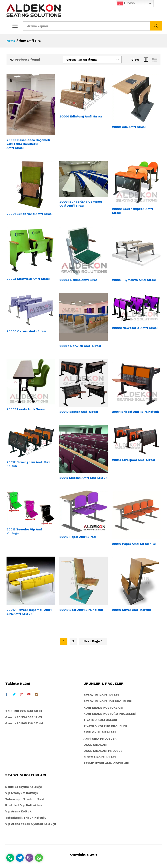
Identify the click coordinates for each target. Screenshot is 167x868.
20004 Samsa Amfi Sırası (79, 280)
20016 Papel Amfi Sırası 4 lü (134, 544)
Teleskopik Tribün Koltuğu (26, 818)
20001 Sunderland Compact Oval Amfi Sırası (81, 204)
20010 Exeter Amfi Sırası (79, 412)
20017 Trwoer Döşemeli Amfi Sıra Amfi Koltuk (29, 612)
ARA (156, 26)
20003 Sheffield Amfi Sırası (28, 279)
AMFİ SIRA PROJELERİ (100, 739)
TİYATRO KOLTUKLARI (100, 720)
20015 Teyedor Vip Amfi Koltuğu (25, 531)
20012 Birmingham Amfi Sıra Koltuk (28, 464)
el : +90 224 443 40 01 (25, 711)
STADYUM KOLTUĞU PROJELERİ (108, 701)
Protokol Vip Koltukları (23, 805)
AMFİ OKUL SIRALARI (100, 732)
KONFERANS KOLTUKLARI (103, 708)
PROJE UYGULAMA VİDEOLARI (106, 763)
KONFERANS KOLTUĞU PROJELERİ (110, 714)
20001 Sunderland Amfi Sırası (29, 214)
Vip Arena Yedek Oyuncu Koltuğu (31, 824)
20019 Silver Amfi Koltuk (131, 610)
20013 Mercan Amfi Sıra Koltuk (83, 478)
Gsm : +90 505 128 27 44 (24, 723)
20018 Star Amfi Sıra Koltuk (81, 610)
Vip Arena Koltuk (18, 811)
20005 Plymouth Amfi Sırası (134, 280)
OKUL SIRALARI (95, 745)
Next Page (93, 641)
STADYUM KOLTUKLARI (101, 695)
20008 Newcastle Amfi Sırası (135, 328)
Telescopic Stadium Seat (25, 799)
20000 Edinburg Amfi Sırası (81, 116)
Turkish (126, 3)
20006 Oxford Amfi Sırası (26, 331)
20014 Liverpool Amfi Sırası (133, 460)
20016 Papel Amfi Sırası (78, 537)
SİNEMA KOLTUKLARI (100, 757)
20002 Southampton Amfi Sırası (132, 211)
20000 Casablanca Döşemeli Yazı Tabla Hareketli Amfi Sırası (28, 144)
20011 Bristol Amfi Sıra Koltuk (135, 412)
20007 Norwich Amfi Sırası (80, 346)
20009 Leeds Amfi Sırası (26, 409)
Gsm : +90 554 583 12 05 (24, 717)
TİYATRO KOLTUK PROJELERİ (106, 726)
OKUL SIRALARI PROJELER (104, 751)
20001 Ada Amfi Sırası (129, 127)
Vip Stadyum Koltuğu (22, 793)
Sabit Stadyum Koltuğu (23, 787)
